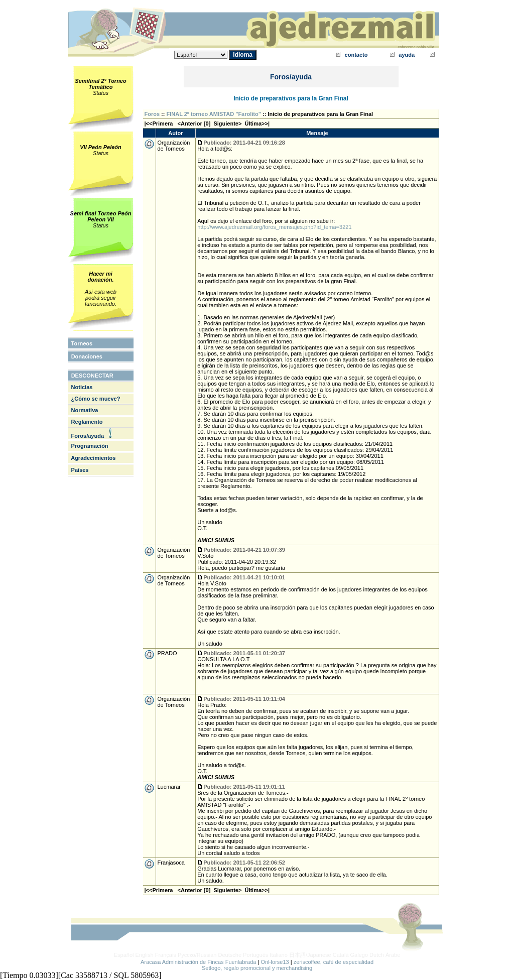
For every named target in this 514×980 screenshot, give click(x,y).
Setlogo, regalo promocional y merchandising (257, 968)
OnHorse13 (275, 962)
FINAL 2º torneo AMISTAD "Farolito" (214, 114)
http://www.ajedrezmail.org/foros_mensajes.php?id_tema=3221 (274, 227)
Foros (152, 114)
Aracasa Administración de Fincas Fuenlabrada (199, 962)
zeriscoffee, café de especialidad (334, 962)
